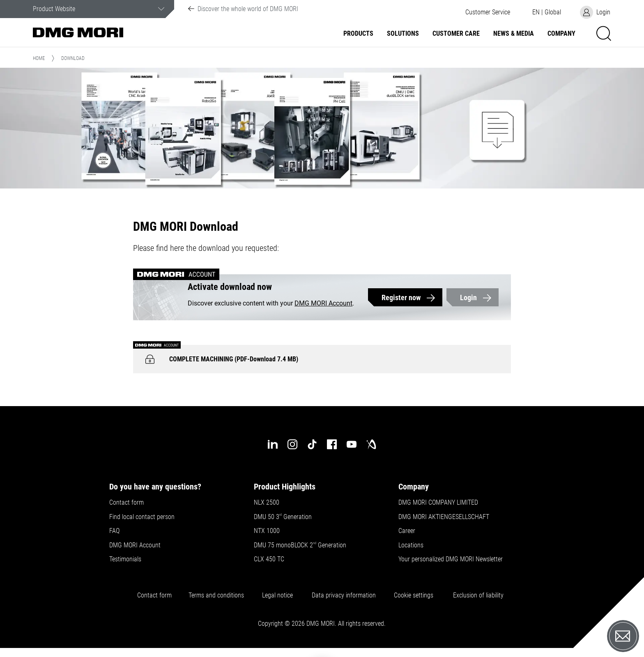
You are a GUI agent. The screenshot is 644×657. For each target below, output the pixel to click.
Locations (411, 545)
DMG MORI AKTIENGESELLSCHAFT (444, 517)
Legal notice (277, 595)
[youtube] (352, 444)
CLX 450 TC (269, 559)
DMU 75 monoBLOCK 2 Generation (300, 545)
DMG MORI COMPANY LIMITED (438, 503)
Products (358, 34)
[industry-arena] (371, 444)
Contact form (126, 503)
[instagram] (292, 444)
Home (39, 58)
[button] (488, 12)
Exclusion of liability (478, 595)
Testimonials (125, 559)
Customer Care (456, 34)
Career (407, 531)
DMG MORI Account (323, 303)
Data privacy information (344, 595)
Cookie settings (415, 595)
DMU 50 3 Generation (284, 517)
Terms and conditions (216, 595)
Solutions (403, 34)
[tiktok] (312, 444)
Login (468, 297)
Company (561, 34)
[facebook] (332, 444)
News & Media (514, 34)
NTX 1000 (267, 531)
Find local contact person (142, 517)
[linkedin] (273, 444)
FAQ (114, 531)
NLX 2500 (267, 503)
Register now (401, 297)
